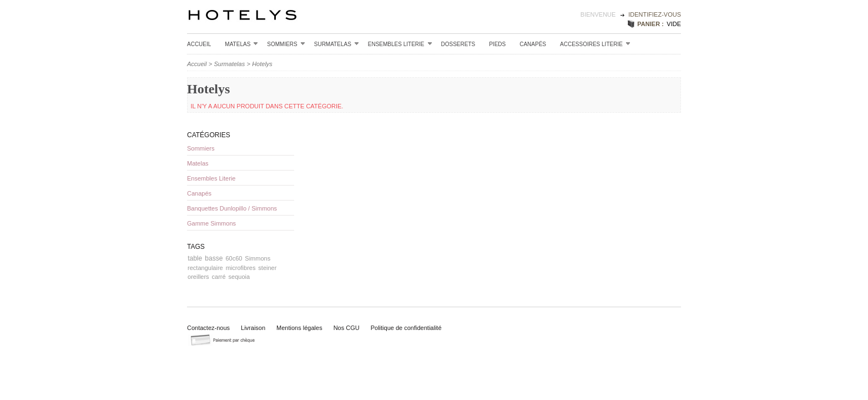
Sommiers (286, 44)
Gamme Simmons (211, 223)
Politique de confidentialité (406, 328)
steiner (267, 268)
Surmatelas (337, 44)
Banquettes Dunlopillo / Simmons (232, 208)
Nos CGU (347, 328)
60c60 (234, 258)
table (195, 258)
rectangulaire (205, 268)
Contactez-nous (208, 328)
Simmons (258, 258)
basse (214, 258)
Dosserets (458, 44)
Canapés (533, 44)
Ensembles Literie (400, 44)
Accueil (199, 44)
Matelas (241, 44)
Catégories (209, 135)
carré (219, 277)
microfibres (241, 268)
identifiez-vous (655, 14)
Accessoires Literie (595, 44)
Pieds (497, 44)
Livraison (253, 328)
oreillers (198, 277)
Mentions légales (299, 328)
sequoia (239, 277)
